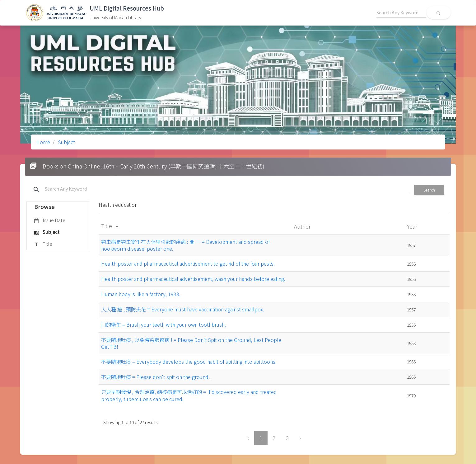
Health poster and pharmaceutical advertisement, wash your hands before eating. (193, 279)
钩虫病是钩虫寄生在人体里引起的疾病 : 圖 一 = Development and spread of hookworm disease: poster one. (185, 245)
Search (429, 190)
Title (43, 244)
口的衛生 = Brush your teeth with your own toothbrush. (163, 324)
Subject (66, 142)
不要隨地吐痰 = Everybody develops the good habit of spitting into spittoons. (189, 362)
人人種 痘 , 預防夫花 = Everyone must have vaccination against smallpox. (183, 309)
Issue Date (49, 220)
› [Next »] (300, 438)
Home (43, 142)
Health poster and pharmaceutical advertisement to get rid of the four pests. (188, 263)
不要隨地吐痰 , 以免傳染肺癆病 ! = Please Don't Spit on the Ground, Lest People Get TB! (191, 343)
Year (413, 226)
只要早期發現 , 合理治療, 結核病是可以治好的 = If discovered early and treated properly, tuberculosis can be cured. (189, 395)
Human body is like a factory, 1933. (141, 294)
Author (303, 226)
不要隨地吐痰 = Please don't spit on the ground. (155, 377)
